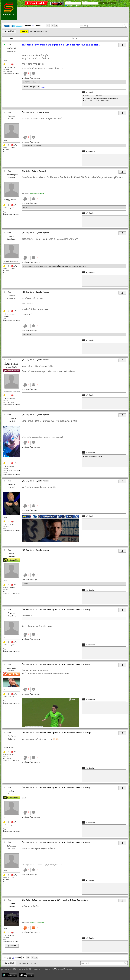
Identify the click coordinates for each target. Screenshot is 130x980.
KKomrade (12, 846)
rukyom (25, 207)
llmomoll (12, 296)
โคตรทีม (26, 584)
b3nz (24, 334)
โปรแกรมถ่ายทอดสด (21, 969)
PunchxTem (12, 418)
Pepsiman (12, 116)
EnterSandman (73, 266)
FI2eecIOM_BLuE (42, 266)
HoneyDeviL (36, 82)
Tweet (43, 87)
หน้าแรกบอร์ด (34, 32)
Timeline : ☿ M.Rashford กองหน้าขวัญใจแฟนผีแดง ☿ (101, 98)
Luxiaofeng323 (12, 175)
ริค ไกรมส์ (12, 49)
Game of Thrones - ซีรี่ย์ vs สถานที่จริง (97, 101)
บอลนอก (44, 32)
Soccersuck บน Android (37, 194)
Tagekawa (12, 736)
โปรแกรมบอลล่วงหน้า (36, 969)
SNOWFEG (12, 236)
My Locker (88, 92)
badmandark (52, 266)
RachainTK (82, 266)
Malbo (29, 334)
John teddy (12, 668)
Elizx (25, 266)
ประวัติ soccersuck (57, 969)
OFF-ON (12, 903)
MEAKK (12, 484)
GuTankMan (37, 145)
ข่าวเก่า (10, 969)
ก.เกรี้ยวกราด (27, 82)
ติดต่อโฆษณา (69, 969)
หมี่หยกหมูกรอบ (63, 266)
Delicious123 (31, 266)
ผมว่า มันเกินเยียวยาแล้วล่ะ (94, 456)
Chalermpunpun (28, 145)
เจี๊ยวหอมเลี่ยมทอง (12, 364)
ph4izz (12, 554)
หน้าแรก (4, 969)
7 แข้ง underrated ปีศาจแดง (93, 96)
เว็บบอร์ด (47, 969)
